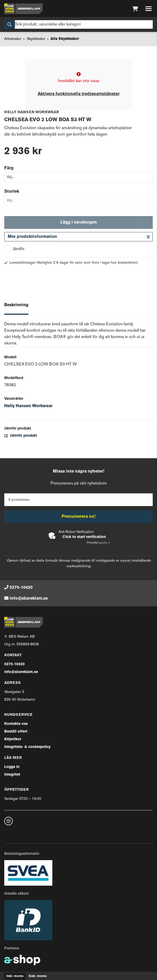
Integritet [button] (12, 775)
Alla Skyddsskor (65, 39)
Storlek (12, 192)
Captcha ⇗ (98, 543)
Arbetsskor (13, 39)
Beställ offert (16, 732)
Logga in (12, 767)
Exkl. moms (38, 976)
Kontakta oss (16, 724)
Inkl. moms (15, 976)
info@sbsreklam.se (29, 599)
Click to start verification (84, 537)
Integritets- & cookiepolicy (27, 747)
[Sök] (78, 24)
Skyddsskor (36, 39)
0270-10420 (21, 588)
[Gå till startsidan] (24, 9)
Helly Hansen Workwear (28, 406)
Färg (9, 168)
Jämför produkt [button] (21, 436)
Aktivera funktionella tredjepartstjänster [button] (79, 94)
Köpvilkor (13, 739)
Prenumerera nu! (79, 517)
